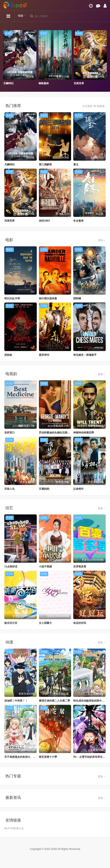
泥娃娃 (8, 355)
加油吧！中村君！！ (16, 701)
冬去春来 (78, 221)
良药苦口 (10, 433)
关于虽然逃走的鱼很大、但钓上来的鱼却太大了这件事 (35, 757)
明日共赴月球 (12, 298)
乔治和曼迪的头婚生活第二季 (56, 433)
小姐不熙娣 (45, 567)
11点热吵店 (11, 567)
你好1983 (44, 221)
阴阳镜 (77, 298)
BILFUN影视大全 (14, 828)
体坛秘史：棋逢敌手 (85, 355)
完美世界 (79, 83)
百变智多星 (80, 567)
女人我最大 (45, 623)
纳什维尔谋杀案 (48, 298)
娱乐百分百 (11, 623)
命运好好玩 (80, 623)
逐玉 (76, 165)
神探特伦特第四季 (84, 433)
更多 (101, 240)
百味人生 (10, 489)
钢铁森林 (44, 83)
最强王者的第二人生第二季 (54, 701)
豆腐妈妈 (44, 489)
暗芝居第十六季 (48, 757)
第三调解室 (45, 165)
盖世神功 (44, 355)
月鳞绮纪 (8, 83)
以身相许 (78, 489)
